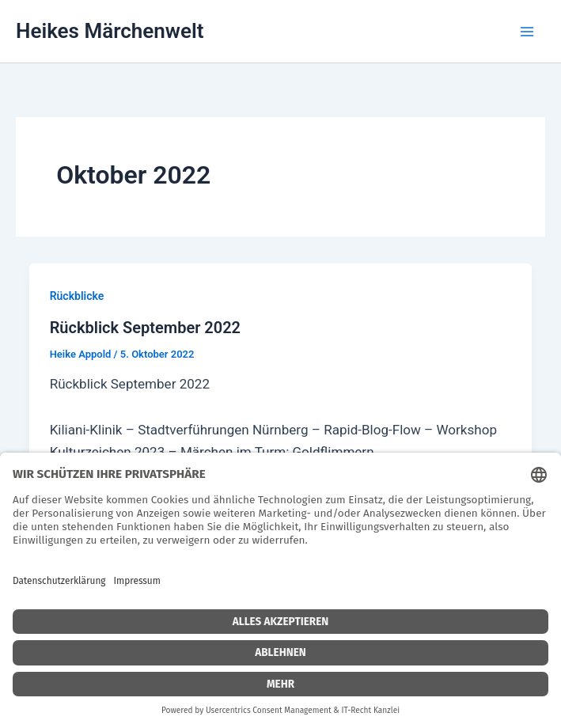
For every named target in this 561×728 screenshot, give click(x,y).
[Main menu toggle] (527, 32)
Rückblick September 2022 (145, 328)
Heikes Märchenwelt (110, 31)
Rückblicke (77, 296)
